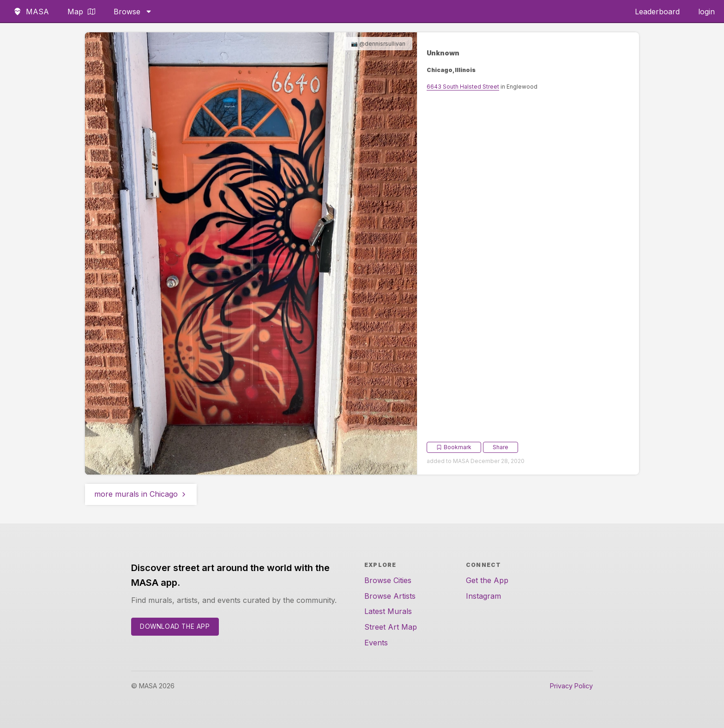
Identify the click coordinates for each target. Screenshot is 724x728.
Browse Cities (388, 580)
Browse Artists (390, 596)
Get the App (487, 580)
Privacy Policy (571, 686)
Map (81, 12)
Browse (133, 12)
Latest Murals (388, 611)
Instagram (483, 596)
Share (501, 447)
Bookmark (454, 447)
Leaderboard (657, 12)
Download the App (175, 626)
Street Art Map (391, 627)
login (706, 12)
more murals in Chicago (141, 494)
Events (376, 643)
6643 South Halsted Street (463, 87)
